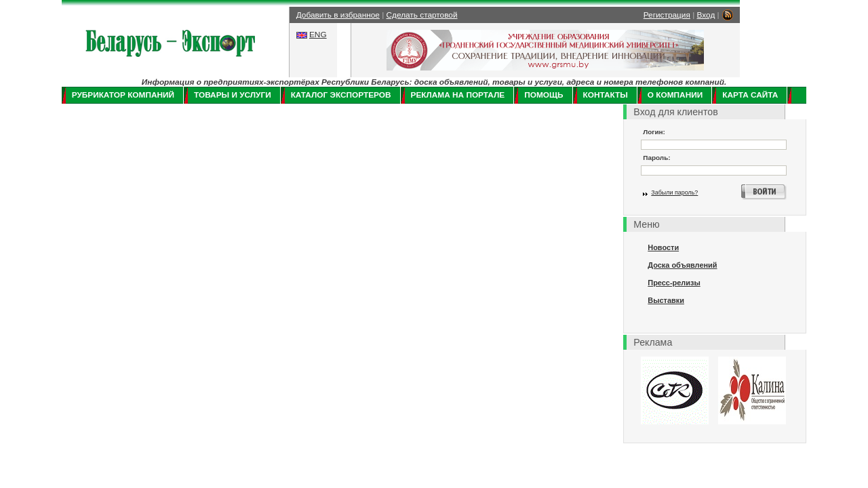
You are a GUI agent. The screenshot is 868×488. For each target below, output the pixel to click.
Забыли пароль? (674, 192)
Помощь (544, 95)
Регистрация (667, 15)
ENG (318, 35)
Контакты (606, 95)
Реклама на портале (458, 95)
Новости (663, 247)
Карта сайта (750, 95)
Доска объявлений (682, 265)
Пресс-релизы (674, 283)
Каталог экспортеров (341, 95)
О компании (675, 95)
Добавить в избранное (338, 15)
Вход (706, 15)
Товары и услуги (233, 95)
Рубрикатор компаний (123, 95)
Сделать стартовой (422, 15)
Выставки (666, 300)
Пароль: (656, 158)
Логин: (654, 132)
